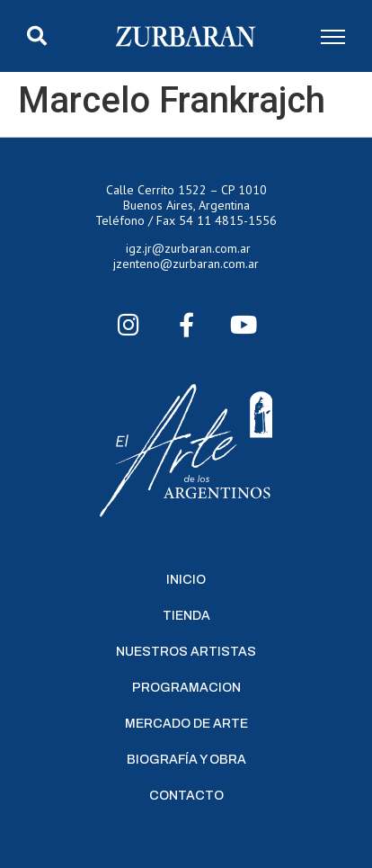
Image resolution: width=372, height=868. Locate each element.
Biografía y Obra (186, 760)
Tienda (186, 616)
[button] (37, 36)
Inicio (186, 580)
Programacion (186, 688)
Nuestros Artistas (186, 652)
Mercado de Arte (186, 724)
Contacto (186, 796)
